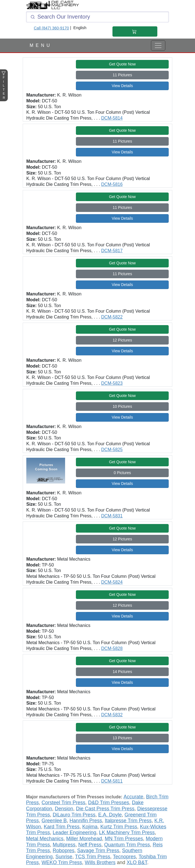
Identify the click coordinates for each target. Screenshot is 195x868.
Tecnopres (125, 857)
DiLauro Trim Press (74, 815)
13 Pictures (122, 738)
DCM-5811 (112, 781)
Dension (64, 809)
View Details (122, 86)
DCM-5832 (112, 715)
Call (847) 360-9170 (51, 28)
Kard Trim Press (62, 827)
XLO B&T (137, 862)
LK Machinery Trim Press (127, 832)
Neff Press (90, 845)
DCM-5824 (112, 582)
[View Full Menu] (158, 45)
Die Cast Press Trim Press (105, 809)
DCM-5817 (112, 251)
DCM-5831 (112, 516)
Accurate (133, 797)
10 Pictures (122, 406)
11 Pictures (122, 75)
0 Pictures (122, 473)
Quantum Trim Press (127, 845)
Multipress (64, 845)
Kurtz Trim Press (119, 827)
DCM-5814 (112, 118)
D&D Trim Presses (109, 803)
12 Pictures (122, 340)
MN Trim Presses (124, 839)
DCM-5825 (112, 450)
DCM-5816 (112, 184)
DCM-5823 (112, 383)
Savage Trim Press (98, 851)
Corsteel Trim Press (63, 803)
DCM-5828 (112, 648)
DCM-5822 (112, 317)
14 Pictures (122, 672)
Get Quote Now (122, 64)
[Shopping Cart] (135, 31)
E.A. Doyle (110, 815)
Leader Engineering (74, 832)
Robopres (63, 851)
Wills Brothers (100, 862)
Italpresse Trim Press (128, 821)
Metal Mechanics (45, 839)
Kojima (90, 827)
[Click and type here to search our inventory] (97, 17)
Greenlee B (54, 821)
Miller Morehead (84, 839)
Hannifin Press (86, 821)
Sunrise (64, 857)
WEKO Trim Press (62, 862)
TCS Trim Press (93, 857)
